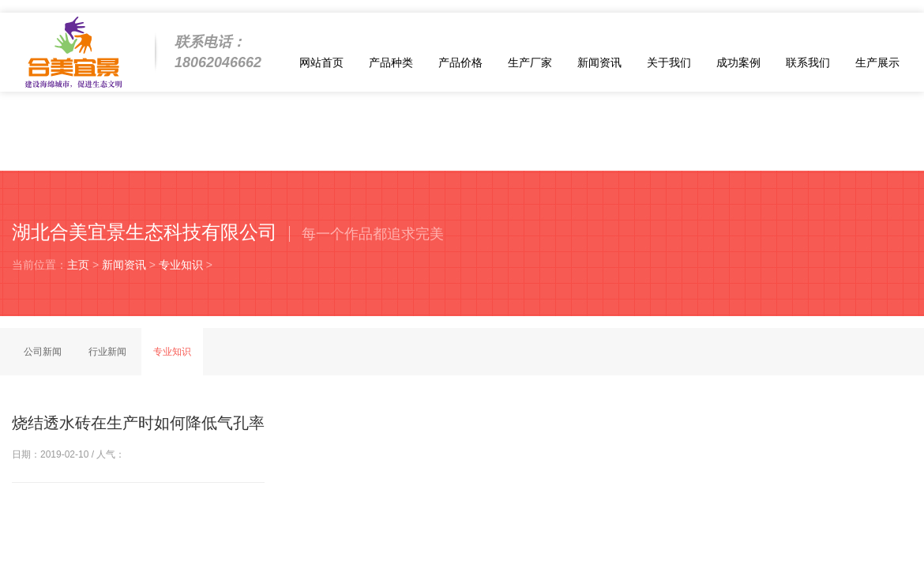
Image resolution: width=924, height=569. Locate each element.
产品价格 (460, 62)
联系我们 (808, 62)
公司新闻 (43, 352)
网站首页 (321, 62)
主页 (78, 265)
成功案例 (738, 62)
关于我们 (669, 62)
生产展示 (877, 62)
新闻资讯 (599, 62)
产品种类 (391, 62)
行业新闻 (107, 352)
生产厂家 (530, 62)
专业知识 (181, 265)
